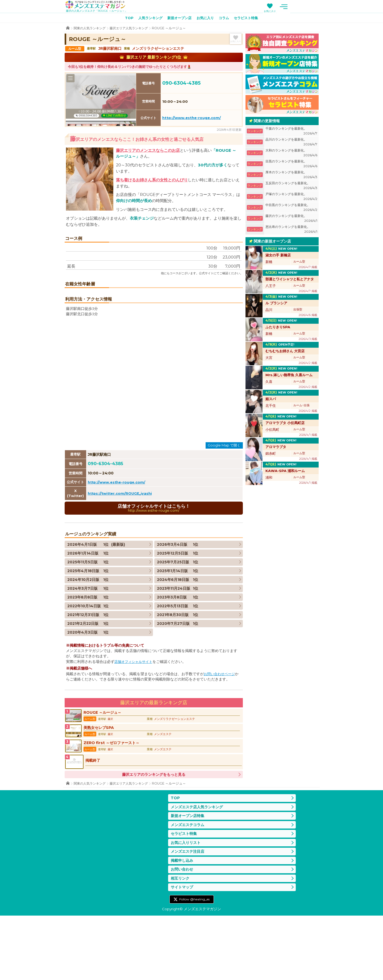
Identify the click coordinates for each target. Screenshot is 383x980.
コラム (226, 19)
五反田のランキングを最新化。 (291, 187)
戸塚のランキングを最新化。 (291, 198)
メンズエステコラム (189, 885)
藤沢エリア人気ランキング (133, 29)
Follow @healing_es (194, 963)
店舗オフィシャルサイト (135, 716)
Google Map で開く (224, 499)
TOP (124, 19)
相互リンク (181, 942)
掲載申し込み (183, 923)
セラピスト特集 (250, 19)
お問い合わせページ (220, 729)
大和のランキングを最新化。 (291, 154)
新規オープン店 (178, 19)
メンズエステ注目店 (189, 913)
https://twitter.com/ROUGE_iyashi (121, 548)
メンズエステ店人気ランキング (199, 866)
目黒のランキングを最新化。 (291, 165)
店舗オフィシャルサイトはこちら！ (154, 562)
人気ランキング (147, 19)
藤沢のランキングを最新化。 (291, 220)
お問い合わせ (183, 932)
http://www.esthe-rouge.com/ (191, 119)
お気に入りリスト (187, 904)
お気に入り (299, 11)
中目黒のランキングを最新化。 (291, 209)
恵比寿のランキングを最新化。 (291, 230)
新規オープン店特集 (189, 876)
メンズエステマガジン (99, 5)
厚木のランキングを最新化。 (291, 176)
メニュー (313, 7)
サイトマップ (183, 951)
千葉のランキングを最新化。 (291, 132)
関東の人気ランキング (91, 29)
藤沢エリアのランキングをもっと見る (154, 833)
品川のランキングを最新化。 (291, 143)
